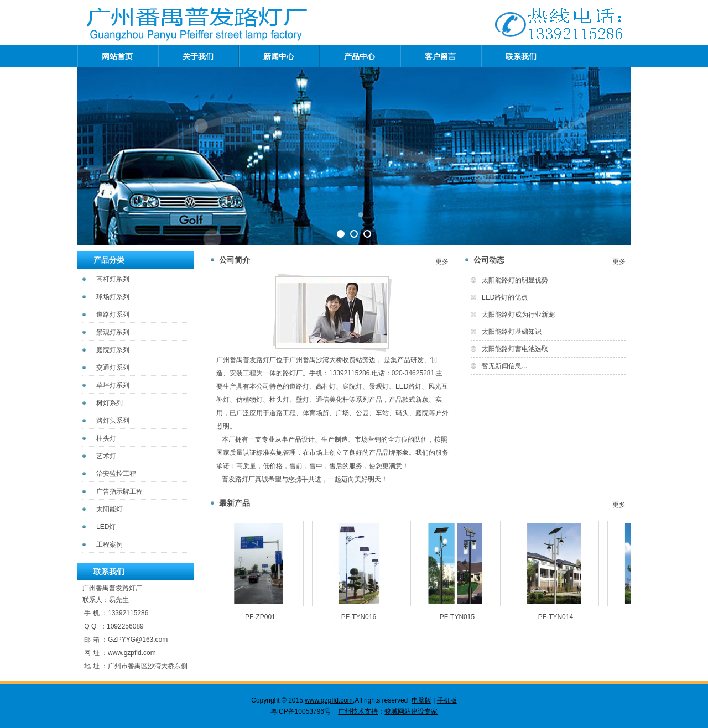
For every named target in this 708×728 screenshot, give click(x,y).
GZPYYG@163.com (138, 640)
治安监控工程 (116, 474)
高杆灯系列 (113, 279)
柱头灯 (106, 438)
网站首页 (117, 56)
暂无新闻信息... (504, 366)
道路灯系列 (113, 315)
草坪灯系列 (113, 385)
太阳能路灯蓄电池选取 (515, 349)
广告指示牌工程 (119, 491)
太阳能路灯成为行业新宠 (518, 315)
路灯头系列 (113, 421)
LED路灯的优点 (505, 297)
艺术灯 (106, 456)
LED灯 (106, 527)
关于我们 (198, 56)
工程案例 (110, 544)
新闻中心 (279, 56)
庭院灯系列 (113, 350)
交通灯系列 (113, 368)
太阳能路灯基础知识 (512, 332)
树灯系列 (110, 403)
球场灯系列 (113, 297)
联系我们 (521, 56)
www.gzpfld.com (132, 653)
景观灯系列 (113, 332)
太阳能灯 (110, 509)
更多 (442, 261)
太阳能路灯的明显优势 (515, 280)
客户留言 (440, 56)
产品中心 (360, 56)
